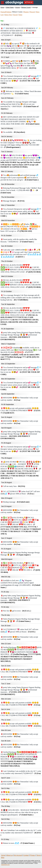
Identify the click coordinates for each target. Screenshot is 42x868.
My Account (18, 855)
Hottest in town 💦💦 (18, 843)
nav (2, 3)
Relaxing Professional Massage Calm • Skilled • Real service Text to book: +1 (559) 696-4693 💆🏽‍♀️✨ (21, 190)
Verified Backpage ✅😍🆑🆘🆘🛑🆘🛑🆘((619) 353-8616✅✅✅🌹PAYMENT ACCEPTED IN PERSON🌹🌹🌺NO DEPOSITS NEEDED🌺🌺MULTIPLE (21, 654)
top (2, 21)
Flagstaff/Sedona (6, 12)
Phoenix (26, 12)
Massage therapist (13, 201)
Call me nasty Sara (13, 486)
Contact (26, 855)
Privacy (33, 855)
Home (2, 7)
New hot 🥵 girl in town (16, 611)
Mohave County (26, 7)
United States (10, 7)
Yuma (20, 15)
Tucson (15, 15)
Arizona (18, 7)
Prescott (32, 12)
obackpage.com (5, 865)
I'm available (13, 132)
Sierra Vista (8, 15)
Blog (3, 858)
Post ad (29, 2)
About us (10, 855)
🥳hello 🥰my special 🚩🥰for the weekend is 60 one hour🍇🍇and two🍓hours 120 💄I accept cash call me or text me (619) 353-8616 (21, 48)
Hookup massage (15, 502)
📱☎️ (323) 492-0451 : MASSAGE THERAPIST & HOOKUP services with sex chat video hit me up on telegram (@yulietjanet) (21, 812)
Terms (39, 855)
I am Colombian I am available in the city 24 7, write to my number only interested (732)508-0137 (21, 833)
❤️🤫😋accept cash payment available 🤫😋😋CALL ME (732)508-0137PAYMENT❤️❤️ (20, 411)
